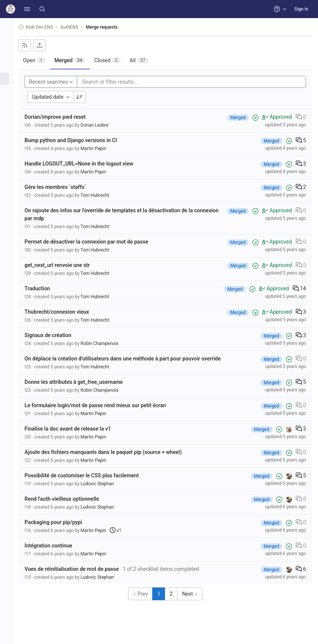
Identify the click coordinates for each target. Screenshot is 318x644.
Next (194, 594)
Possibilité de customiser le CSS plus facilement (90, 475)
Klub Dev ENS (44, 27)
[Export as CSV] (48, 45)
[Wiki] (10, 141)
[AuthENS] (11, 26)
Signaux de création (57, 335)
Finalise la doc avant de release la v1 (76, 429)
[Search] (42, 9)
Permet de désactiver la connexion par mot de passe (95, 242)
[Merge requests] (10, 79)
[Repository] (10, 54)
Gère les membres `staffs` (64, 187)
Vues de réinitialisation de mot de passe (80, 569)
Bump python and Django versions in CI (79, 140)
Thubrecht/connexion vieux (65, 312)
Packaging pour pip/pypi (62, 522)
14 (299, 288)
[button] (27, 9)
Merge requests (110, 27)
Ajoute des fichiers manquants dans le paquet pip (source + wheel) (112, 452)
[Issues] (10, 66)
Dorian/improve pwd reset (64, 117)
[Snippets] (10, 153)
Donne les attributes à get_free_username (82, 382)
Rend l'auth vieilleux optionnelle (70, 499)
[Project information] (10, 41)
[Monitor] (10, 116)
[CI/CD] (10, 91)
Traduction (46, 288)
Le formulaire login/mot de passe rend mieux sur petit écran (104, 405)
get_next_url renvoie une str (66, 265)
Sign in (301, 9)
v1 (124, 531)
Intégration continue (57, 546)
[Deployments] (10, 104)
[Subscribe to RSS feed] (33, 45)
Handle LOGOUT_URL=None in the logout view (88, 164)
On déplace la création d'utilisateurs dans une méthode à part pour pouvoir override (131, 359)
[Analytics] (10, 129)
